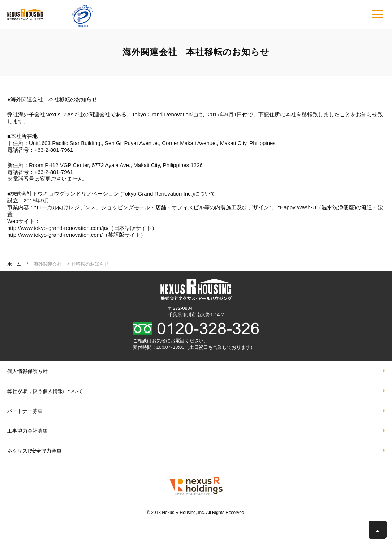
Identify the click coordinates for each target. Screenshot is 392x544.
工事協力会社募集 (27, 431)
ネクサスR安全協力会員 (34, 451)
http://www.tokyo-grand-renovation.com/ (55, 235)
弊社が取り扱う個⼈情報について (45, 391)
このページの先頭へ (378, 530)
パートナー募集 (25, 411)
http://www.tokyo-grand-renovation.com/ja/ (58, 228)
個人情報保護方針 (27, 371)
